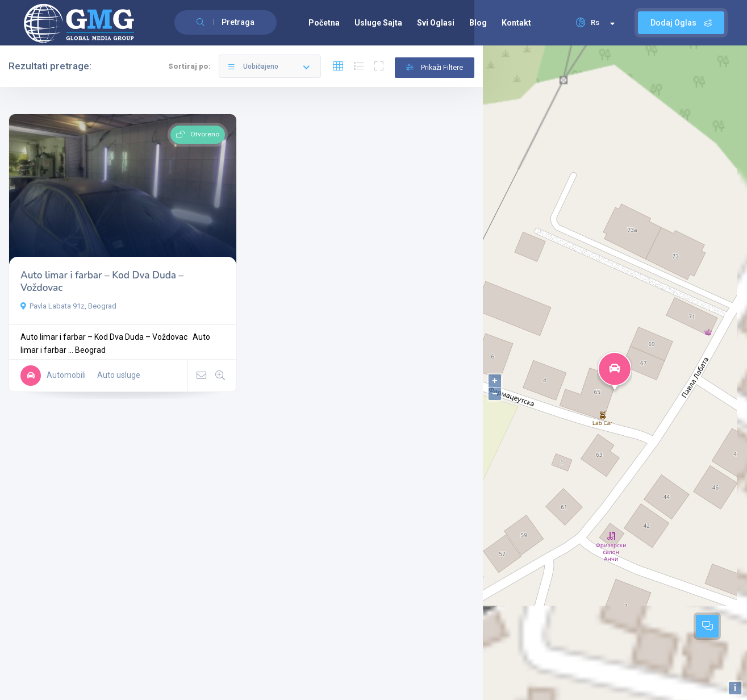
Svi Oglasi (436, 23)
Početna (324, 23)
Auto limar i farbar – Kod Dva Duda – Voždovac (102, 282)
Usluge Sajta (378, 23)
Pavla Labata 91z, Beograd (68, 306)
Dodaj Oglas (681, 23)
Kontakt (516, 23)
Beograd (90, 350)
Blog (478, 23)
